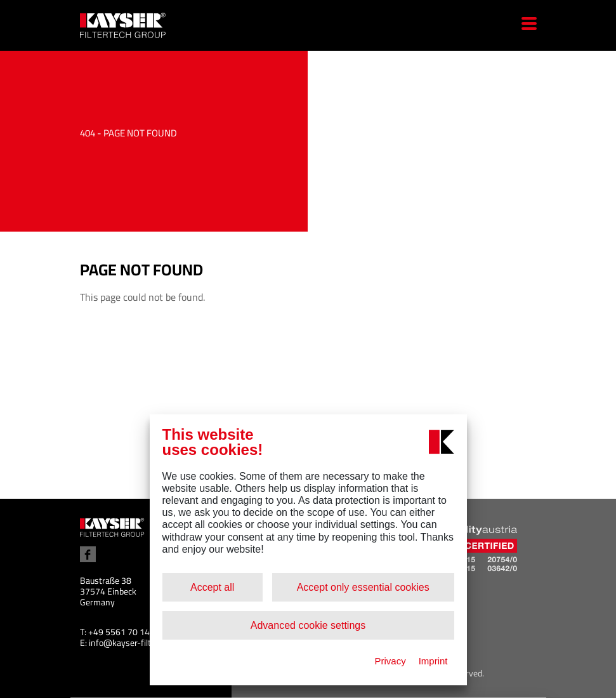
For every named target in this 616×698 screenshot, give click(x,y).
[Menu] (524, 25)
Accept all (212, 587)
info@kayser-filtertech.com (141, 643)
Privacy (390, 661)
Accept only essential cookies (363, 587)
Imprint (433, 661)
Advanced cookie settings (308, 625)
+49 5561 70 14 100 (128, 632)
